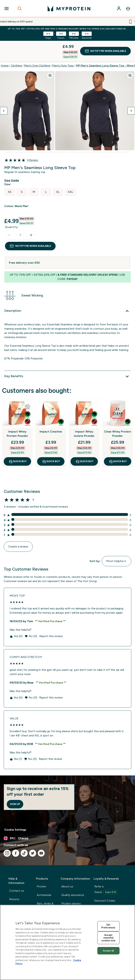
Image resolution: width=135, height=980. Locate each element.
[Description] (67, 290)
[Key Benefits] (67, 356)
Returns (14, 879)
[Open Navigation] (7, 9)
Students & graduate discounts (108, 891)
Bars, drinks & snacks (45, 886)
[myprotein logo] (69, 9)
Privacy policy (70, 897)
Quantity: (12, 206)
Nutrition (43, 897)
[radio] (10, 171)
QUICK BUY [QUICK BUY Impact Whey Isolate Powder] (84, 441)
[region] (67, 942)
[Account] (119, 9)
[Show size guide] (12, 160)
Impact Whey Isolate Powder (84, 413)
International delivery (17, 890)
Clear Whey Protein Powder (118, 413)
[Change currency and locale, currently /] (67, 818)
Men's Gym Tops (63, 45)
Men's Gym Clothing (37, 45)
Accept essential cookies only (108, 938)
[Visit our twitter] (33, 833)
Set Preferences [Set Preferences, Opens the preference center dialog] (108, 926)
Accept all (108, 951)
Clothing (16, 45)
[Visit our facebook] (16, 833)
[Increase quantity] (31, 214)
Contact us (17, 870)
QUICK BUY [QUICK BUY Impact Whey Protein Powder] (17, 441)
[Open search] (20, 9)
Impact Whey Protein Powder (17, 413)
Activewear (44, 874)
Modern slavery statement (71, 886)
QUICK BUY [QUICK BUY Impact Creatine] (51, 441)
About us (67, 866)
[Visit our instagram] (7, 833)
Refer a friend (106, 869)
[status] (20, 214)
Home (5, 45)
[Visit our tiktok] (24, 833)
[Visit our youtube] (41, 833)
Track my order (19, 901)
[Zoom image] (50, 55)
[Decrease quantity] (9, 214)
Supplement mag (105, 903)
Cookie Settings (15, 809)
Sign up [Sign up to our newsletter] (15, 784)
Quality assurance (73, 874)
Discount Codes (105, 880)
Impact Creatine (51, 411)
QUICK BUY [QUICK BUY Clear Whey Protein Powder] (118, 441)
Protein (41, 866)
